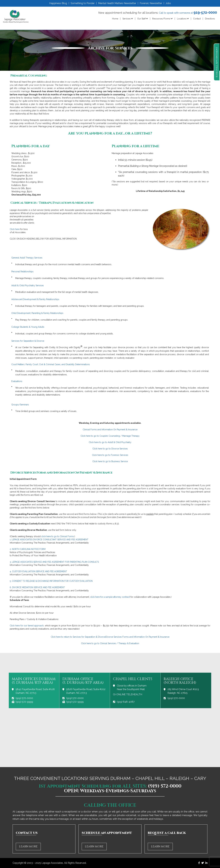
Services (127, 19)
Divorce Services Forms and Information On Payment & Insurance (61, 473)
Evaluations (17, 381)
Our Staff (141, 19)
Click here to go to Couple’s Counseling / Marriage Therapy (110, 436)
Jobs (168, 3)
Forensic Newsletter (151, 3)
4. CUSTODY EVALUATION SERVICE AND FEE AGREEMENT (38, 571)
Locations (182, 19)
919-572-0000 (205, 12)
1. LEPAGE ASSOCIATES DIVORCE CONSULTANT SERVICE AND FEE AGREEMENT (49, 540)
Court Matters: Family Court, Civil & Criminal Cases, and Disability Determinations (51, 364)
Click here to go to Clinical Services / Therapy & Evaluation (110, 643)
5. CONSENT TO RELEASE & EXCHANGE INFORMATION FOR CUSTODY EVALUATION (51, 581)
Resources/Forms (161, 19)
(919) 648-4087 (126, 702)
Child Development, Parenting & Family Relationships (37, 313)
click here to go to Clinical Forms (58, 536)
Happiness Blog (58, 3)
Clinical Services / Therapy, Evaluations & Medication (52, 203)
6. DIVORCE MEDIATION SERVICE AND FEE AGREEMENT (37, 587)
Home (115, 19)
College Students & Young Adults (28, 327)
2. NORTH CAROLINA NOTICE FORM (28, 549)
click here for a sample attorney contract (110, 597)
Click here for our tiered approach (27, 626)
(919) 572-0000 (24, 698)
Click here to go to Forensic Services (110, 455)
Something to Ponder (83, 3)
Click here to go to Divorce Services (110, 449)
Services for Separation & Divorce (28, 341)
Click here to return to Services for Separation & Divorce (78, 637)
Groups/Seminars (20, 405)
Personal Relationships (22, 272)
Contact (197, 19)
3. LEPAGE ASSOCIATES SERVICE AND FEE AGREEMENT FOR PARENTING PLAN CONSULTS (54, 562)
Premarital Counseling (29, 76)
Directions (210, 19)
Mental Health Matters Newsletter (117, 3)
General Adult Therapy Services (27, 258)
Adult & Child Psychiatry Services (28, 285)
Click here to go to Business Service (110, 461)
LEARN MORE (28, 847)
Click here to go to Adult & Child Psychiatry (110, 442)
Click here (15, 229)
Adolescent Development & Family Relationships (35, 299)
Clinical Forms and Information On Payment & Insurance (110, 430)
